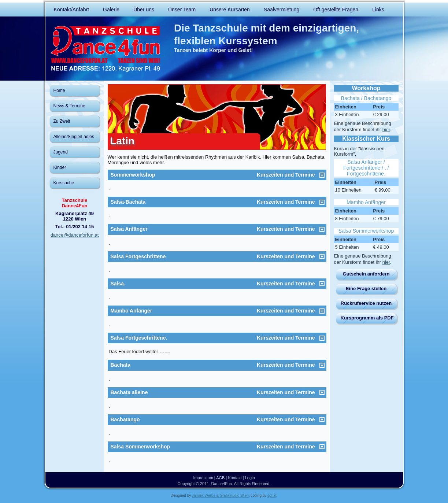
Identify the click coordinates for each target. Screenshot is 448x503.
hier (386, 130)
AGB (220, 478)
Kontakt (235, 478)
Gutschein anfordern (366, 274)
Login (250, 478)
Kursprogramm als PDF (367, 318)
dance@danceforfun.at (75, 235)
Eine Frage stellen (366, 289)
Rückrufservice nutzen (366, 303)
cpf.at (272, 495)
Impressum (203, 478)
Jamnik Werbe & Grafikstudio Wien (220, 495)
